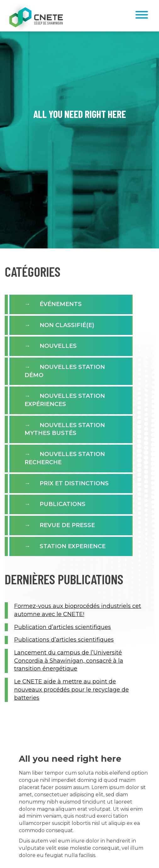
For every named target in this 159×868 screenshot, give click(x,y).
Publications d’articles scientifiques (64, 640)
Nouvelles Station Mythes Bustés (65, 429)
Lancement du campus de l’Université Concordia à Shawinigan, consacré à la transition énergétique (69, 661)
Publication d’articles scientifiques (63, 627)
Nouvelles (58, 346)
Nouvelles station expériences (65, 400)
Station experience (73, 546)
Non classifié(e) (67, 325)
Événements (61, 304)
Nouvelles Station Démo (65, 371)
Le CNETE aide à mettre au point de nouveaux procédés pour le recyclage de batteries (71, 690)
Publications (63, 504)
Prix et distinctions (74, 483)
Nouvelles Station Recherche (65, 458)
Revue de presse (67, 525)
